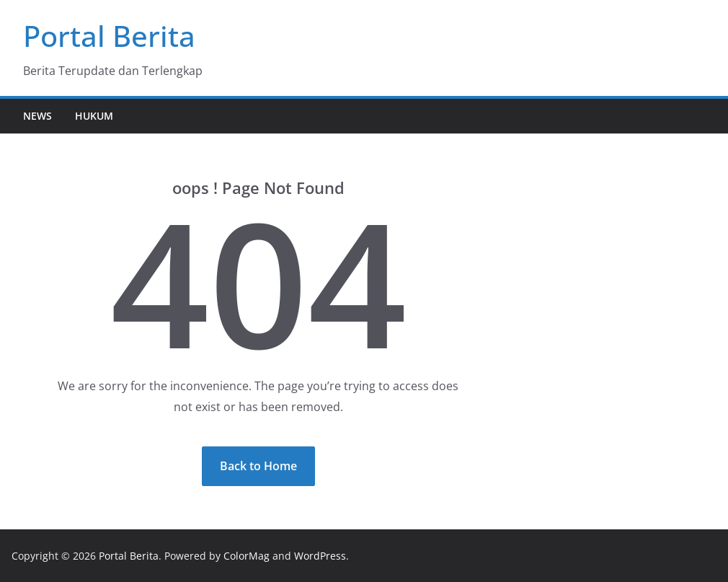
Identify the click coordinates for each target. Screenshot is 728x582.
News (37, 116)
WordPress (320, 556)
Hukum (94, 116)
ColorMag (247, 556)
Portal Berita (109, 36)
